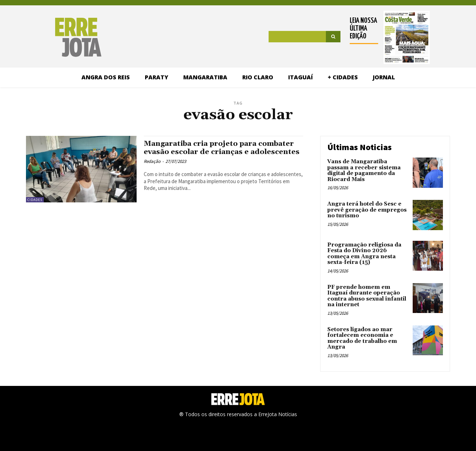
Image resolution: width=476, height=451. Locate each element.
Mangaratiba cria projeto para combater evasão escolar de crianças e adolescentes (223, 152)
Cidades (35, 200)
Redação (152, 170)
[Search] (333, 37)
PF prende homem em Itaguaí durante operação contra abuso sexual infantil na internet (367, 296)
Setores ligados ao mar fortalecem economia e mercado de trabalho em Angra (362, 338)
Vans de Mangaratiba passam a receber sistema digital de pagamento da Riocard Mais (364, 171)
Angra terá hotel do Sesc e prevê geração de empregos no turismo (367, 210)
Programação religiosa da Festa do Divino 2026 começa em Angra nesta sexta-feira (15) (364, 254)
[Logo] (55, 37)
